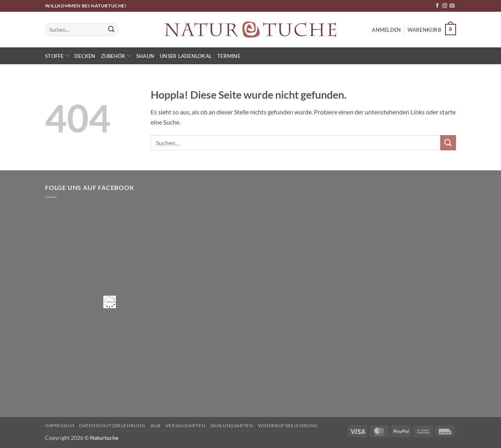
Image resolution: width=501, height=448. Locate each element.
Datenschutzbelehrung (112, 425)
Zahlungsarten (232, 425)
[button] (432, 30)
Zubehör (116, 56)
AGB (156, 425)
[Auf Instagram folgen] (445, 6)
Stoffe (57, 56)
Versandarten (185, 425)
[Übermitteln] (112, 30)
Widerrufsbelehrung (288, 425)
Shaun (145, 56)
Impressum (60, 425)
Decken (85, 56)
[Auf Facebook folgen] (437, 6)
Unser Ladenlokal (186, 56)
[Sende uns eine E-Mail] (452, 6)
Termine (229, 56)
